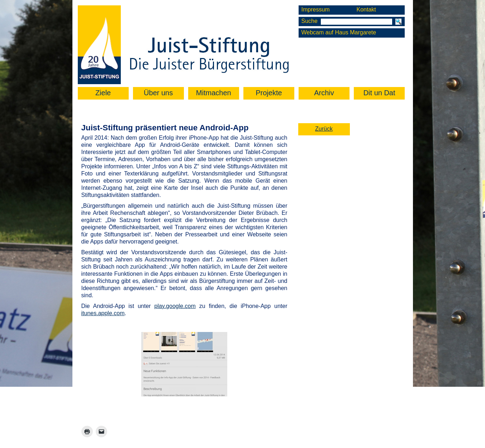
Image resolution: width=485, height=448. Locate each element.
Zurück (324, 129)
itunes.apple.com (103, 313)
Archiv (324, 93)
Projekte (269, 93)
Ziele (103, 93)
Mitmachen (214, 93)
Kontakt (366, 9)
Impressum (316, 9)
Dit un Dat (379, 93)
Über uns (158, 93)
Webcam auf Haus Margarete (339, 32)
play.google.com (175, 306)
